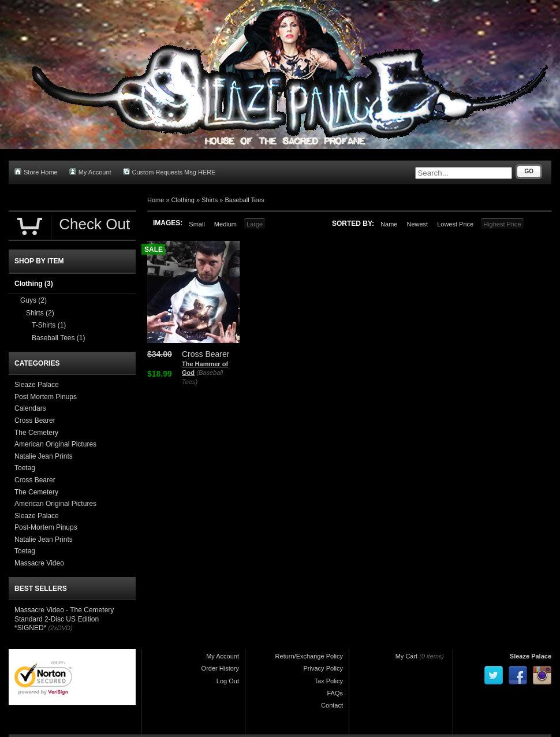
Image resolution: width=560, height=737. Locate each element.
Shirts (210, 200)
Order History (220, 668)
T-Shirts (49, 325)
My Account (90, 172)
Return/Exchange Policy (309, 656)
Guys (33, 300)
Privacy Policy (323, 668)
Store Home (36, 172)
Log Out (228, 681)
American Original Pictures (55, 444)
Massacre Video (39, 563)
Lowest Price (455, 224)
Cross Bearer (35, 420)
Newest (417, 224)
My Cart (407, 656)
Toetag (25, 468)
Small (197, 224)
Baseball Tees (245, 200)
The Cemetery (36, 433)
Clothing (183, 200)
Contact (332, 705)
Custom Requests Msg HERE (169, 172)
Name (389, 224)
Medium (225, 224)
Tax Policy (328, 681)
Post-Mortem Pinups (46, 527)
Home (156, 200)
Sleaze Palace (37, 385)
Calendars (30, 408)
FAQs (335, 693)
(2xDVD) (60, 628)
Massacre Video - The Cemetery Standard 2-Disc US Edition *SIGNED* (64, 619)
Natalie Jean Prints (44, 456)
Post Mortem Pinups (46, 397)
